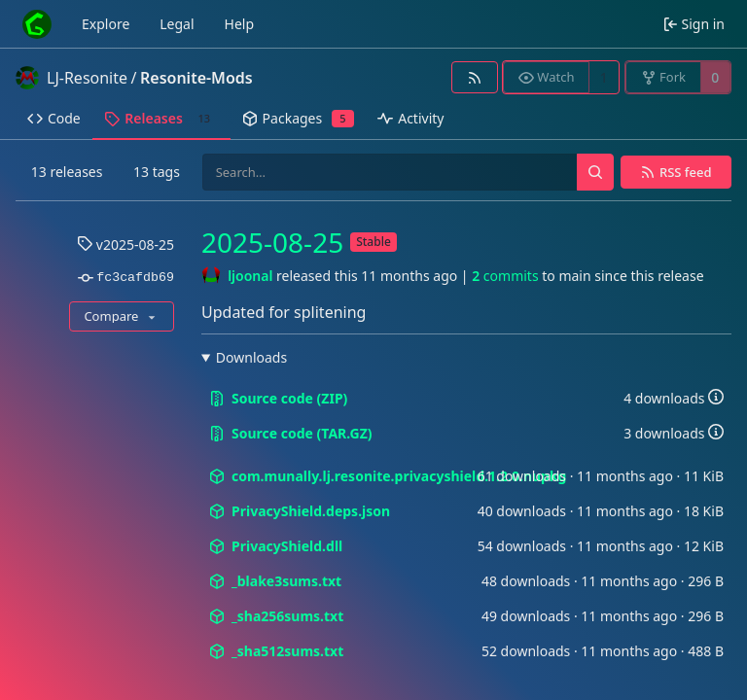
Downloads (251, 357)
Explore (106, 24)
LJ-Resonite (87, 78)
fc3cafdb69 (126, 278)
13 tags (157, 172)
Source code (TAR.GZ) (291, 433)
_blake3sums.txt (275, 581)
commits (505, 276)
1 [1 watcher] (604, 77)
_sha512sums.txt (276, 651)
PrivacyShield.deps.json (300, 511)
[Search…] (595, 172)
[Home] (37, 24)
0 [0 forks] (715, 77)
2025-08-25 (272, 242)
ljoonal (250, 276)
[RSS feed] (474, 77)
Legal (177, 24)
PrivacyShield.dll (276, 546)
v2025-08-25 (125, 245)
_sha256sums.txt (276, 616)
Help (240, 24)
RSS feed (686, 173)
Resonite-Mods (196, 78)
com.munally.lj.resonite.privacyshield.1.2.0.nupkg (343, 476)
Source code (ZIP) (278, 398)
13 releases (67, 172)
